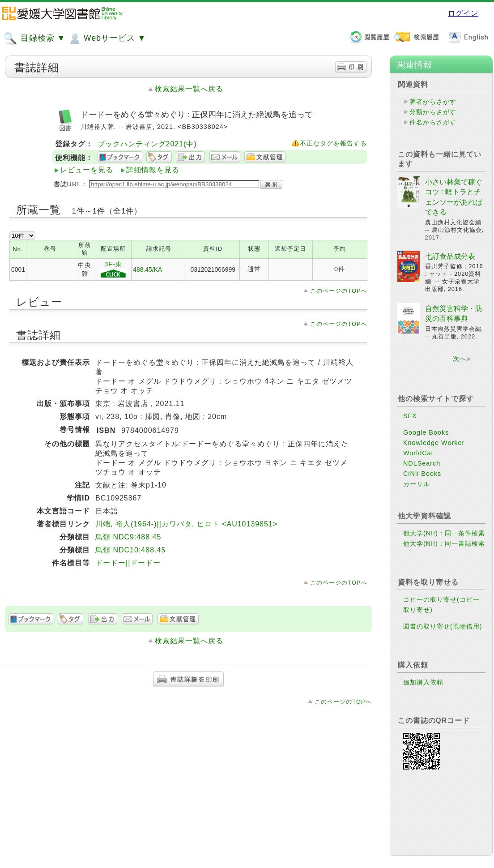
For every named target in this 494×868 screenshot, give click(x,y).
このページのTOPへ (339, 291)
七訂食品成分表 (450, 256)
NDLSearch (422, 463)
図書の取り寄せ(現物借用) (443, 626)
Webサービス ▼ (107, 38)
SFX (410, 416)
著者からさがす (433, 102)
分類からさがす (433, 112)
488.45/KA (147, 269)
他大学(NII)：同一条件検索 (444, 533)
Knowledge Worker (434, 443)
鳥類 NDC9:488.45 (128, 537)
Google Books (426, 432)
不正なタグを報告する (333, 143)
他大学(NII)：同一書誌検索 (444, 543)
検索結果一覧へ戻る (189, 89)
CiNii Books (422, 474)
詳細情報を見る (153, 170)
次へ (460, 359)
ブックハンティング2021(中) (147, 144)
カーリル (417, 484)
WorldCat (418, 453)
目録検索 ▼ (34, 38)
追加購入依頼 (423, 682)
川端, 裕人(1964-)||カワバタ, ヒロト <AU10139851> (186, 524)
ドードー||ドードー (128, 563)
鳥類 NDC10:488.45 (130, 550)
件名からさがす (433, 122)
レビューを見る (87, 170)
